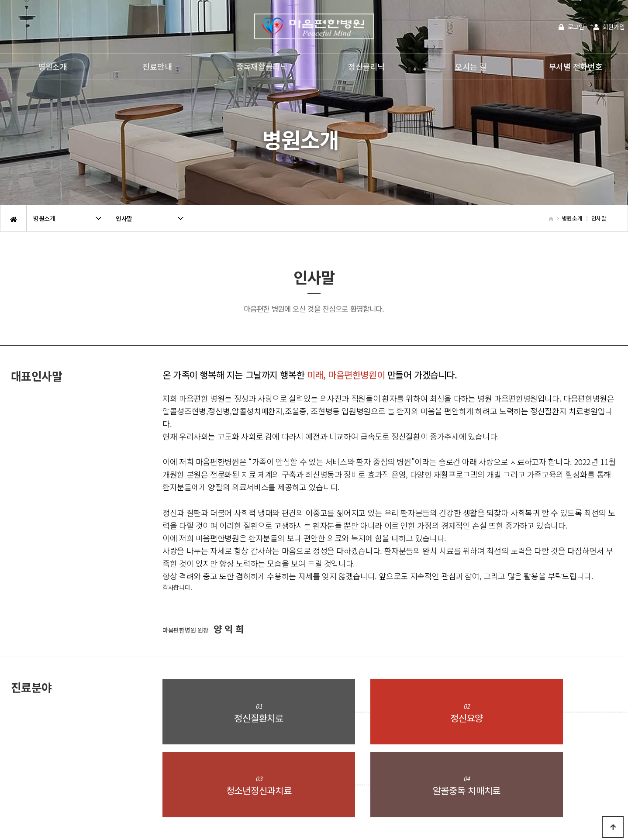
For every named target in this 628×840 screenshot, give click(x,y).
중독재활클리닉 (262, 66)
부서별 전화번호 (576, 66)
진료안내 (157, 66)
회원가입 (609, 27)
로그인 (571, 27)
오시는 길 (471, 66)
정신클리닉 (366, 66)
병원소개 (53, 66)
